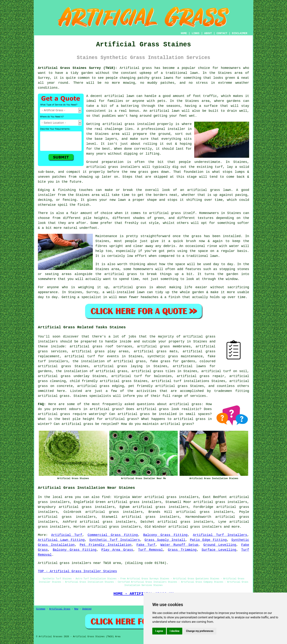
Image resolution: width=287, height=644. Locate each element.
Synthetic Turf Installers (114, 540)
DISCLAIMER (240, 33)
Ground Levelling (220, 545)
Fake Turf (146, 545)
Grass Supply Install (165, 540)
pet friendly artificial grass (158, 386)
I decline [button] (175, 631)
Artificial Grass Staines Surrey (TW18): (78, 68)
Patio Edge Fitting (208, 540)
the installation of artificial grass (109, 361)
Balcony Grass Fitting (165, 535)
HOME (184, 33)
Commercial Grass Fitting (113, 535)
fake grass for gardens (173, 361)
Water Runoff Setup (179, 545)
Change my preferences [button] (200, 631)
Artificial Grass (60, 609)
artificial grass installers (195, 527)
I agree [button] (159, 631)
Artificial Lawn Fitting (61, 540)
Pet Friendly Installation (105, 545)
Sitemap (41, 609)
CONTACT (222, 33)
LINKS (195, 33)
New (76, 609)
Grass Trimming (182, 550)
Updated (87, 609)
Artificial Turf (67, 535)
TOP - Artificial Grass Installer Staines (77, 571)
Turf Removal (150, 550)
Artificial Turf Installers (220, 535)
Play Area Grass (117, 550)
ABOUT (208, 33)
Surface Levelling (219, 550)
